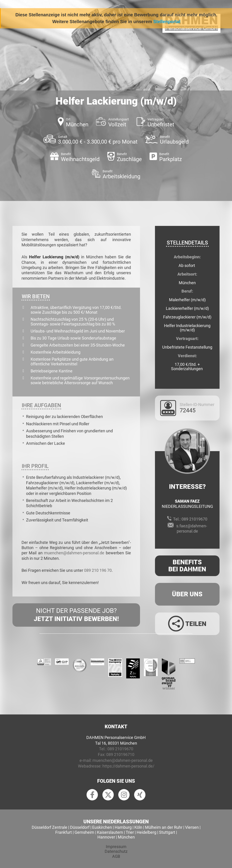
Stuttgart (167, 832)
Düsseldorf (80, 827)
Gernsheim (84, 832)
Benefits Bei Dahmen (187, 566)
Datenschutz (116, 851)
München (126, 837)
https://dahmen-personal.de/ (128, 766)
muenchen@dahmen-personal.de (74, 553)
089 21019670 (194, 519)
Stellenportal (167, 22)
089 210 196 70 (98, 570)
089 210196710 (120, 754)
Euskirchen (102, 827)
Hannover (106, 837)
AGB (116, 856)
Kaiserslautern (110, 832)
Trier (130, 832)
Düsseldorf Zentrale (50, 827)
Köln (138, 827)
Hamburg (123, 827)
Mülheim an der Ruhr (164, 827)
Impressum (116, 847)
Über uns (187, 594)
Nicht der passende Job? (76, 615)
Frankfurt (64, 832)
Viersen (192, 827)
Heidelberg (146, 832)
